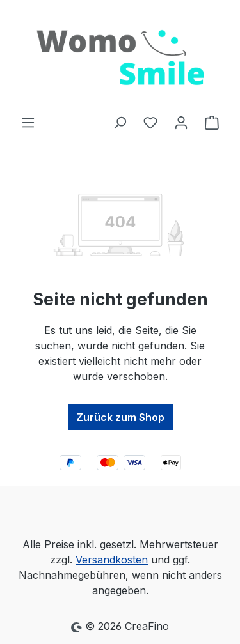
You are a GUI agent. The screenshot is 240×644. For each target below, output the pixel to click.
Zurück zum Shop (120, 417)
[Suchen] (120, 122)
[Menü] (28, 122)
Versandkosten (112, 560)
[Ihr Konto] (181, 122)
